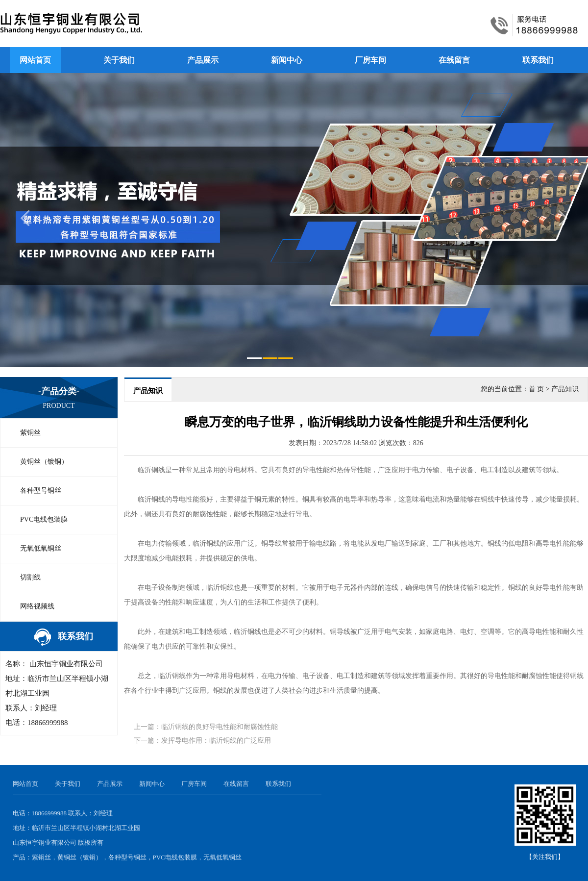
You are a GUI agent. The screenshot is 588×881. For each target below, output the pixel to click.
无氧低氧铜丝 (41, 548)
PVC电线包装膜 (44, 519)
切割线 (30, 577)
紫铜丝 (30, 433)
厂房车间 (370, 60)
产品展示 (203, 60)
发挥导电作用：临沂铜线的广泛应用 (216, 741)
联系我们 (538, 60)
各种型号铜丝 (41, 491)
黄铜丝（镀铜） (44, 462)
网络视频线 (37, 606)
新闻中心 (287, 60)
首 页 (537, 389)
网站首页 (35, 60)
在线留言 (454, 60)
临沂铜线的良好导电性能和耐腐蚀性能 (220, 727)
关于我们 (119, 60)
